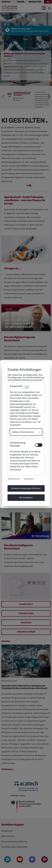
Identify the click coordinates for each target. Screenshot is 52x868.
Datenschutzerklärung (21, 404)
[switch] (39, 445)
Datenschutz (14, 479)
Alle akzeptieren (26, 498)
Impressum (29, 479)
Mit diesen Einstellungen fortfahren (26, 488)
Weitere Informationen (23, 432)
